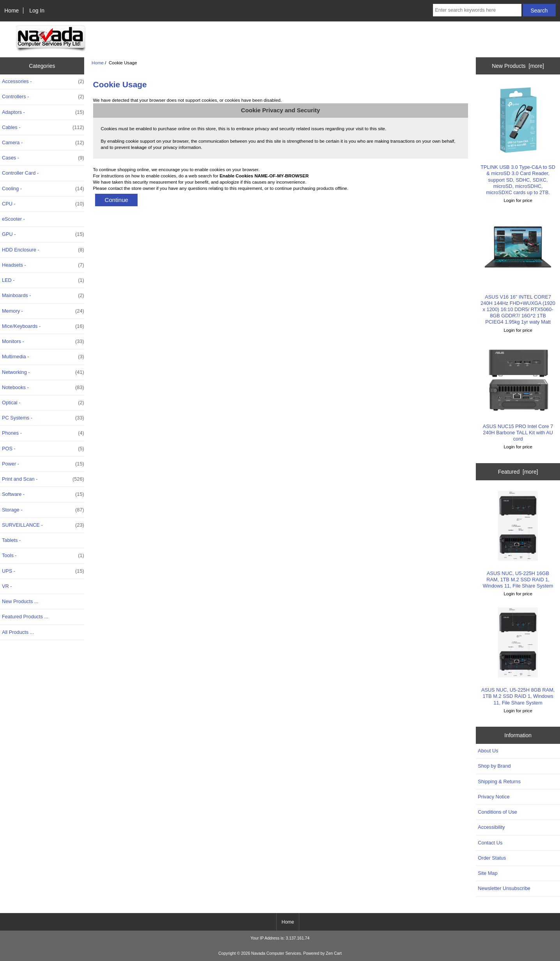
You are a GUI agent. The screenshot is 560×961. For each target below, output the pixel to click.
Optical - (43, 403)
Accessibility (491, 827)
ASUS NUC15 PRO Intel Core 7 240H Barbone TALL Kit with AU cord (518, 393)
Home (11, 11)
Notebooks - (43, 388)
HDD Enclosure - (43, 250)
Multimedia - (43, 357)
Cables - (43, 127)
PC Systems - (43, 418)
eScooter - (13, 219)
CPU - (43, 204)
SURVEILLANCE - (43, 525)
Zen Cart (334, 953)
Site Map (488, 873)
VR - (7, 586)
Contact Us (490, 843)
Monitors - (43, 342)
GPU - (43, 234)
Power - (43, 464)
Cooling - (43, 189)
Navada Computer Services (276, 953)
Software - (43, 494)
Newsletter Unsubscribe (504, 888)
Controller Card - (20, 173)
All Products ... (18, 632)
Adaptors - (43, 112)
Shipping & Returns (499, 781)
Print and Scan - (43, 479)
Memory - (43, 311)
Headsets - (43, 265)
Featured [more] (518, 472)
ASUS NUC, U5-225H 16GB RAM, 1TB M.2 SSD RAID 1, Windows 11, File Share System (518, 540)
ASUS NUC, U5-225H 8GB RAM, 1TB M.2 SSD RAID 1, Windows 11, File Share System (518, 656)
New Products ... (20, 601)
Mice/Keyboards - (43, 326)
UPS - (43, 571)
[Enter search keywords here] (477, 10)
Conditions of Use (497, 812)
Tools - (43, 556)
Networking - (43, 372)
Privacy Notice (494, 797)
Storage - (43, 510)
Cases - (43, 158)
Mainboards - (43, 296)
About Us (488, 751)
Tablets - (11, 540)
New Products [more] (518, 66)
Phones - (43, 433)
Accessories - (43, 81)
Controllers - (43, 97)
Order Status (492, 858)
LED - (43, 280)
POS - (43, 449)
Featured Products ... (25, 617)
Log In (37, 11)
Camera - (43, 143)
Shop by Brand (494, 766)
